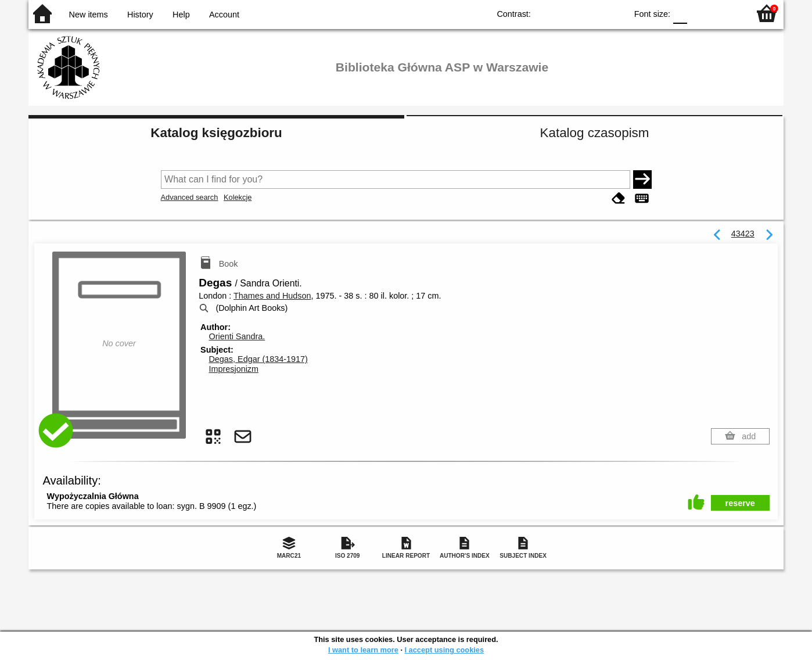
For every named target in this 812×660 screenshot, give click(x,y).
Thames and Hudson (272, 296)
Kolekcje (238, 197)
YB (591, 13)
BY (614, 13)
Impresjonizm (233, 369)
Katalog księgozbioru (216, 133)
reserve (740, 503)
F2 (727, 13)
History (140, 15)
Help (181, 15)
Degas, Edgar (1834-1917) (258, 359)
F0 (680, 13)
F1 (700, 13)
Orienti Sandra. (237, 336)
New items (89, 15)
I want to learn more (363, 650)
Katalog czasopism (595, 133)
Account (224, 15)
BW (567, 13)
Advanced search (190, 197)
